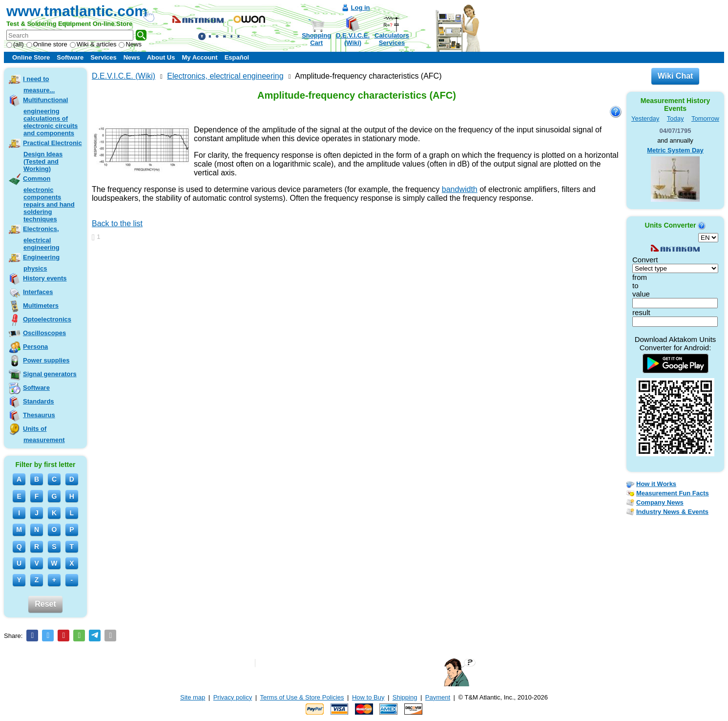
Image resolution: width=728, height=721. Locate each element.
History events (45, 278)
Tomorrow (705, 118)
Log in (361, 8)
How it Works (656, 484)
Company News (660, 502)
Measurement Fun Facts (673, 493)
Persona (35, 347)
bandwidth (460, 189)
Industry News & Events (672, 512)
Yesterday (645, 118)
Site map (193, 697)
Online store (47, 44)
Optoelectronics (47, 319)
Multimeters (41, 306)
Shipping (405, 697)
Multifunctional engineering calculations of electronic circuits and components (50, 117)
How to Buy (368, 697)
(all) (15, 44)
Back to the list (117, 223)
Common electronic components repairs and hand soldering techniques (49, 199)
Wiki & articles (93, 44)
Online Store (31, 57)
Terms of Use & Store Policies (302, 697)
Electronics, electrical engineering (41, 238)
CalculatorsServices (392, 39)
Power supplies (46, 360)
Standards (39, 401)
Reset (45, 604)
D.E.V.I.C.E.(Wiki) (353, 39)
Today (676, 118)
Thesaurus (39, 415)
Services (104, 57)
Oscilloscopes (44, 333)
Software (70, 57)
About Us (161, 57)
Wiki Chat (676, 76)
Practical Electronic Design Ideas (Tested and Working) (52, 156)
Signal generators (50, 374)
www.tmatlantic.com (77, 11)
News (130, 44)
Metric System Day (675, 150)
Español (237, 57)
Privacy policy (233, 697)
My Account (199, 57)
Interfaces (38, 292)
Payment (438, 697)
